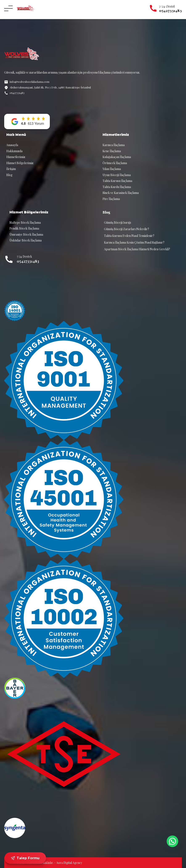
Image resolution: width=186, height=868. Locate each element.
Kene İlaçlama (112, 151)
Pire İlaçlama (111, 199)
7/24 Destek (167, 6)
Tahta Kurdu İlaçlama (117, 187)
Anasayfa (12, 145)
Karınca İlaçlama (114, 145)
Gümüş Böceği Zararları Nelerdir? (127, 229)
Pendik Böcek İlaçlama (24, 228)
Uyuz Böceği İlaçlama (117, 175)
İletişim (11, 169)
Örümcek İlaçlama (115, 163)
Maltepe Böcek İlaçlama (25, 223)
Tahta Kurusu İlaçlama (117, 181)
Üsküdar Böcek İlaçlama (26, 240)
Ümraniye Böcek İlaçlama (26, 234)
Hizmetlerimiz (16, 157)
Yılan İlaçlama (112, 169)
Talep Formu (25, 858)
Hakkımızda (14, 151)
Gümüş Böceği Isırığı (117, 223)
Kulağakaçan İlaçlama (117, 157)
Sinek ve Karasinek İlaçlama (121, 193)
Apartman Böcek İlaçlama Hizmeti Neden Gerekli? (137, 249)
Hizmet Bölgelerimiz (20, 163)
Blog (9, 175)
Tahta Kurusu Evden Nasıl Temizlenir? (129, 236)
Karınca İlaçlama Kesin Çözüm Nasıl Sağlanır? (134, 242)
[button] (27, 121)
